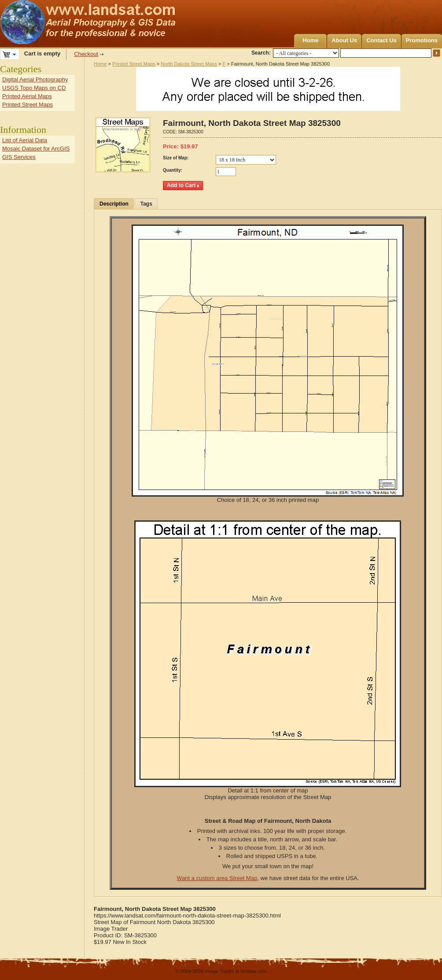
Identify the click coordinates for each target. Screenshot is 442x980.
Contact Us (381, 40)
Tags (146, 204)
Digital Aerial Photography (35, 79)
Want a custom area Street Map (217, 878)
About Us (344, 40)
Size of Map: (176, 158)
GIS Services (19, 157)
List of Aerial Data (25, 140)
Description (114, 204)
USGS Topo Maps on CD (34, 88)
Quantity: (173, 170)
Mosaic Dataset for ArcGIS (36, 149)
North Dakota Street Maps (189, 64)
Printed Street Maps (134, 64)
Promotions (422, 40)
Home (310, 40)
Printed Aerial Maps (27, 96)
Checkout (86, 54)
